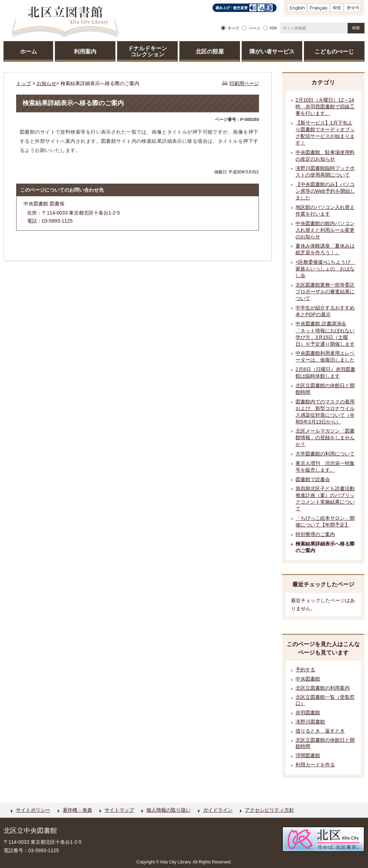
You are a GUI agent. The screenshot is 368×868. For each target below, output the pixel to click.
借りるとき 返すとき (320, 731)
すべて (233, 28)
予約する (305, 670)
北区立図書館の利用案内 (323, 688)
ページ (255, 28)
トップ (24, 83)
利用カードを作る (315, 765)
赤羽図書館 (308, 713)
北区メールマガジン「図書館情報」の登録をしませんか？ (325, 438)
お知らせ (46, 83)
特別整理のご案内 (315, 534)
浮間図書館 (308, 756)
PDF (274, 28)
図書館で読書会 (313, 479)
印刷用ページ (244, 83)
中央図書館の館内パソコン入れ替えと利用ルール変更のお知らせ (325, 230)
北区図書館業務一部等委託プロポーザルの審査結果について (325, 292)
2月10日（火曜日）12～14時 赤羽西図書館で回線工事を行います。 (325, 107)
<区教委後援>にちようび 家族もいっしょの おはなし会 (325, 269)
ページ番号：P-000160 (237, 120)
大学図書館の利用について (325, 454)
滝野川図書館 (310, 722)
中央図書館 (308, 679)
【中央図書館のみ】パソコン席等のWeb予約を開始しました (325, 191)
